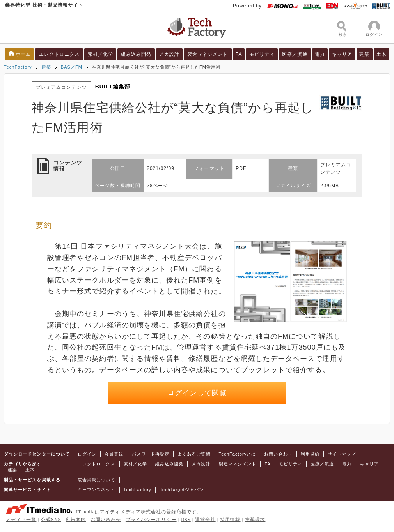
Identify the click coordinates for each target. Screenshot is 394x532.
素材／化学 (100, 54)
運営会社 (205, 520)
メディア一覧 (21, 520)
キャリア (342, 54)
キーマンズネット (97, 490)
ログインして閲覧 (197, 393)
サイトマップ (342, 454)
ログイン (87, 454)
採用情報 (230, 520)
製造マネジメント (208, 54)
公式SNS (51, 520)
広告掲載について (97, 480)
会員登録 (114, 454)
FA (239, 54)
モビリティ (262, 54)
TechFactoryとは (238, 454)
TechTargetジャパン (182, 490)
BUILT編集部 (113, 87)
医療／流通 (295, 54)
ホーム (23, 54)
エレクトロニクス (59, 54)
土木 (382, 54)
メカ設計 (169, 54)
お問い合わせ (278, 454)
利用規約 (310, 454)
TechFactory (18, 67)
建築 (364, 54)
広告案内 (76, 520)
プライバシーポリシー (151, 520)
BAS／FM (72, 67)
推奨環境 (255, 520)
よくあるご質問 (194, 454)
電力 (320, 54)
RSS (186, 520)
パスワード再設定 (151, 454)
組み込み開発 (136, 54)
